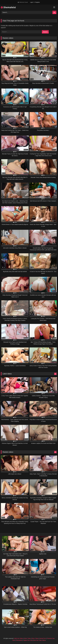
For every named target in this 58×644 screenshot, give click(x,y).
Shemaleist (8, 7)
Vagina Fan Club (28, 640)
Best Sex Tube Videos (40, 640)
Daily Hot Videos (19, 638)
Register (37, 2)
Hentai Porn (43, 638)
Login (31, 2)
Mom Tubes (28, 638)
